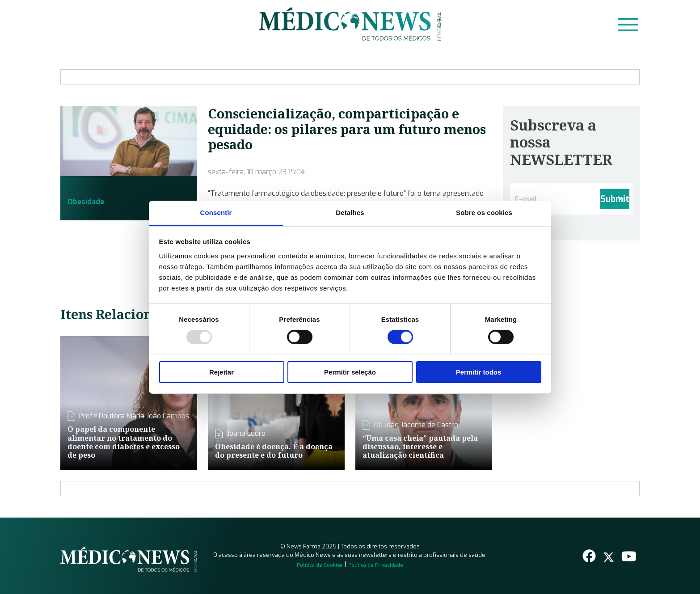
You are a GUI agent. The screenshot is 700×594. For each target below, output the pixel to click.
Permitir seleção (350, 372)
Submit (615, 199)
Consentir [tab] (216, 212)
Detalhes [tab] (350, 212)
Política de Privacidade (376, 565)
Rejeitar (221, 372)
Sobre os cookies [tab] (484, 212)
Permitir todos (479, 372)
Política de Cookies (320, 565)
